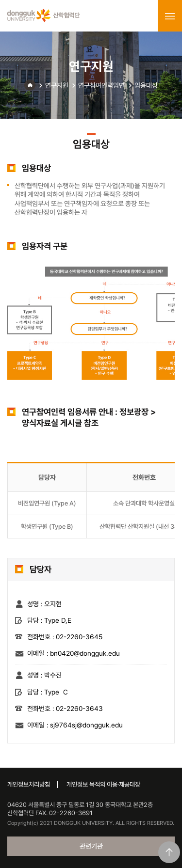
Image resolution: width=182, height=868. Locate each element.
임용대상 (146, 85)
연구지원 (57, 85)
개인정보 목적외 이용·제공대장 (103, 784)
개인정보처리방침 (29, 784)
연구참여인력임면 (101, 85)
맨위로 (169, 852)
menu (170, 16)
